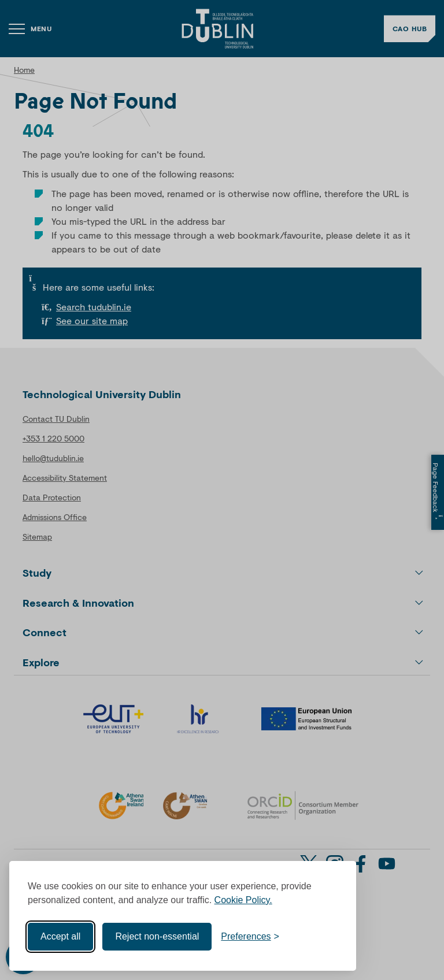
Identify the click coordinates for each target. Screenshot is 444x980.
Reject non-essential (157, 936)
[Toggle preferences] (250, 937)
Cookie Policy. (243, 900)
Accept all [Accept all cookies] (60, 936)
